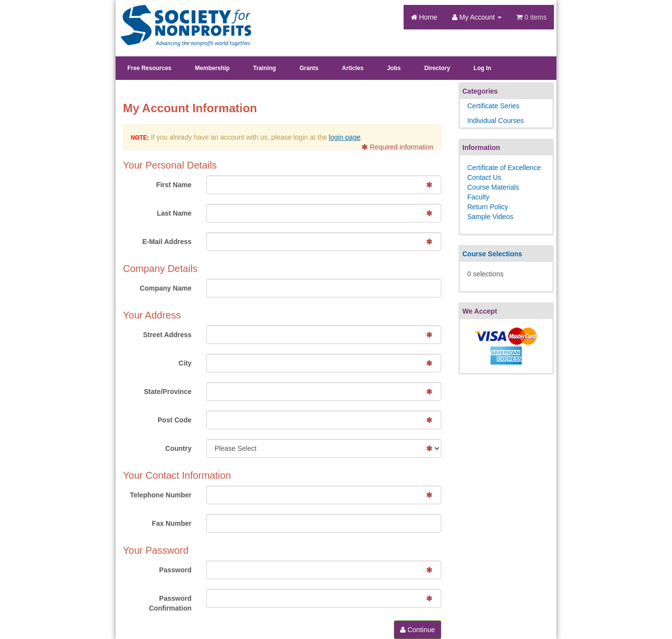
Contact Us (484, 177)
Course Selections (492, 254)
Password (175, 570)
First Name (174, 185)
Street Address (167, 335)
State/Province (168, 392)
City (185, 363)
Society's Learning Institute (180, 17)
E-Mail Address (167, 242)
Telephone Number (161, 495)
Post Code (175, 420)
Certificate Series (493, 106)
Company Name (166, 288)
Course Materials (493, 187)
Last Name (174, 213)
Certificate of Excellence (504, 168)
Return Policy (488, 207)
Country (178, 448)
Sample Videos (490, 217)
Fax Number (172, 523)
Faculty (478, 197)
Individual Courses (495, 121)
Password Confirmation (170, 603)
